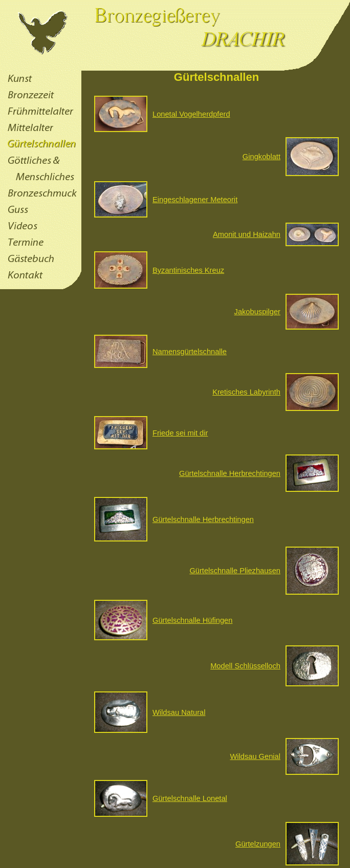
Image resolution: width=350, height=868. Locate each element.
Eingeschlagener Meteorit (195, 200)
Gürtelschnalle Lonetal (190, 798)
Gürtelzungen (258, 844)
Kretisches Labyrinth (246, 392)
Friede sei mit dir (180, 433)
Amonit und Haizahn (247, 234)
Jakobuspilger (257, 312)
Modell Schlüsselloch (245, 666)
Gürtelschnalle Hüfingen (192, 620)
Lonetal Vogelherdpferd (191, 114)
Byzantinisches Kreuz (188, 270)
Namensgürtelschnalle (190, 352)
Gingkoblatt (261, 157)
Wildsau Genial (255, 756)
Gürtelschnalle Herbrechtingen (230, 473)
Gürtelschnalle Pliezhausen (235, 571)
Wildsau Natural (179, 712)
